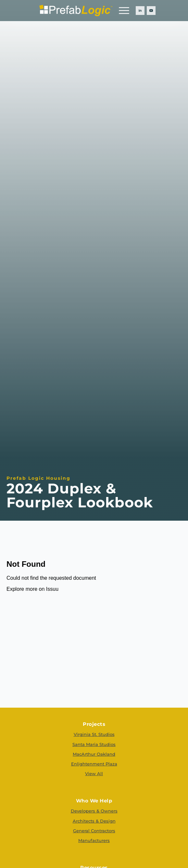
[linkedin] (140, 11)
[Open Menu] (124, 10)
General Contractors (94, 831)
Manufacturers (94, 840)
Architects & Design (94, 821)
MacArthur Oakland (94, 754)
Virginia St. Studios (94, 734)
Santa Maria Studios (94, 744)
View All (94, 774)
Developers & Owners (94, 811)
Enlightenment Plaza (94, 764)
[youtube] (151, 11)
